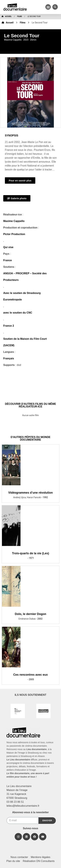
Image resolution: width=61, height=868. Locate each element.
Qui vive (8, 247)
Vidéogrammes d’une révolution (31, 493)
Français (9, 358)
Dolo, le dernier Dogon (30, 614)
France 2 (9, 326)
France (7, 260)
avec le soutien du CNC (18, 313)
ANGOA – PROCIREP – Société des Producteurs (25, 277)
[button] (48, 7)
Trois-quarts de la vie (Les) (30, 553)
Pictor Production (14, 234)
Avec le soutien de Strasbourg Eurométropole (22, 296)
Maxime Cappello (14, 221)
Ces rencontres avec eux (30, 675)
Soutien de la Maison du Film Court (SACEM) (25, 342)
